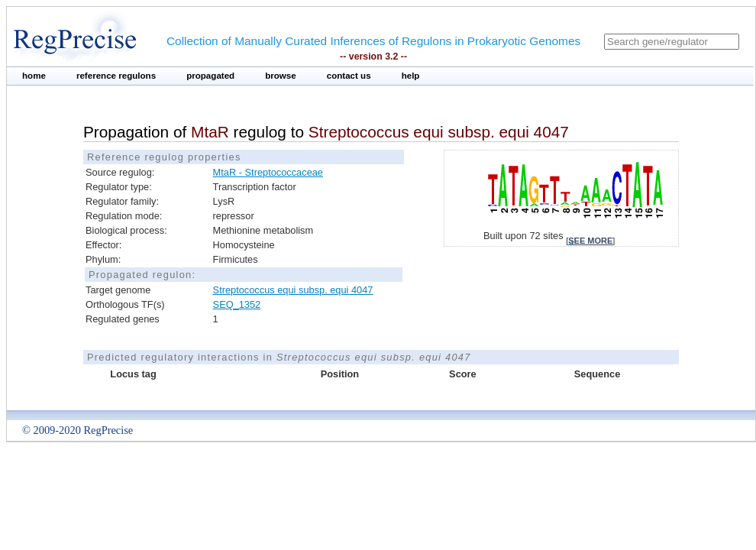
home (34, 76)
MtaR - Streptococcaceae (268, 172)
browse (281, 76)
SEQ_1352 (237, 304)
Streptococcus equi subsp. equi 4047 (293, 290)
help (411, 76)
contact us (349, 76)
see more (590, 241)
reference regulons (116, 76)
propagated (210, 76)
